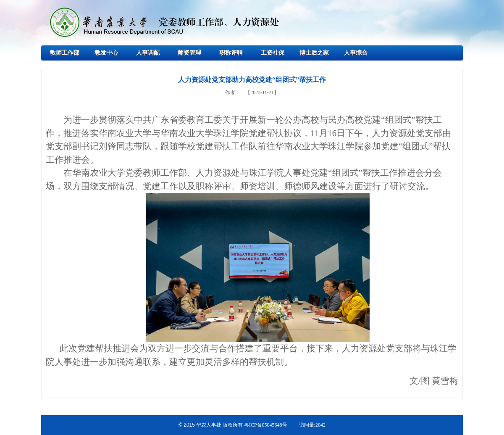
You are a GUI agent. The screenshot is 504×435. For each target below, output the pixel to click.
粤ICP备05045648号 (266, 425)
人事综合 (356, 53)
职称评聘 (231, 53)
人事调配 (148, 53)
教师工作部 (65, 53)
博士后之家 (314, 53)
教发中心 (106, 53)
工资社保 (273, 53)
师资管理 (189, 53)
